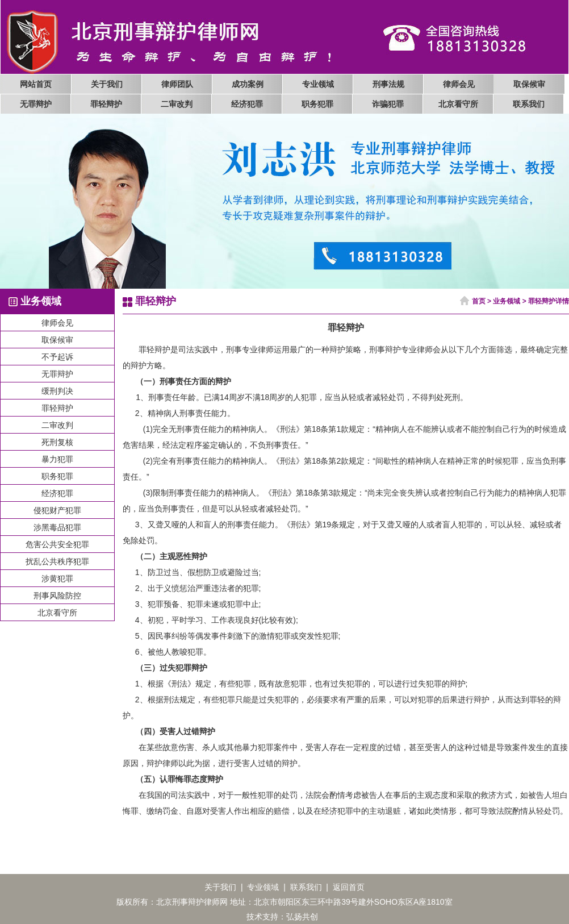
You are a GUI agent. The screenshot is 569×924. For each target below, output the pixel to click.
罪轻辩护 (106, 104)
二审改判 (177, 104)
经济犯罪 (247, 104)
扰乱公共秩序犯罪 (57, 561)
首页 (479, 301)
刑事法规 (388, 84)
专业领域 (318, 84)
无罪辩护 (36, 104)
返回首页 (349, 887)
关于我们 (107, 84)
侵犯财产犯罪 (57, 510)
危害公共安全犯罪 (57, 544)
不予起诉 (57, 357)
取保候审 (529, 84)
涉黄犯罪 (57, 578)
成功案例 (248, 84)
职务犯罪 (317, 104)
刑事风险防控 (57, 596)
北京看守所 (458, 104)
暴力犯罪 (57, 459)
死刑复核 (57, 442)
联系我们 (529, 104)
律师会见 (459, 84)
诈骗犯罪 (388, 104)
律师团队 (177, 84)
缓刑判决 (57, 391)
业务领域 (507, 301)
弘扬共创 (302, 917)
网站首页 (36, 84)
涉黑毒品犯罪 (57, 527)
